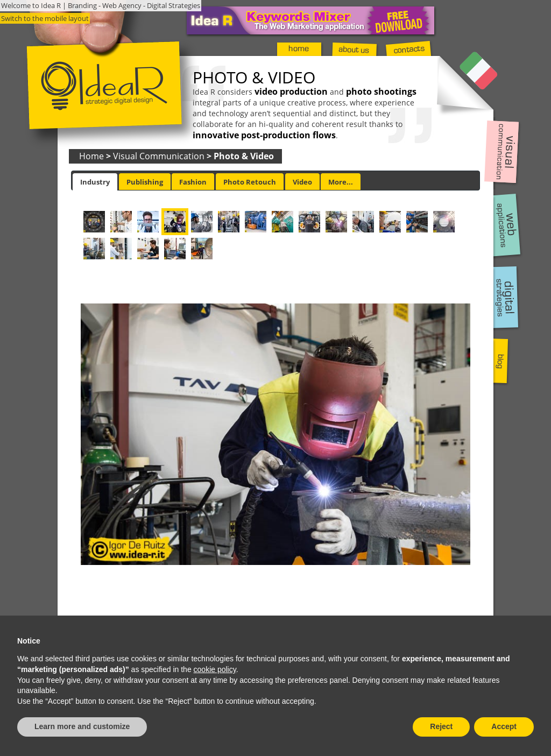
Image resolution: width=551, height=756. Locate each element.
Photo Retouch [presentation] (250, 182)
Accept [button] (504, 726)
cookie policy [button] (215, 669)
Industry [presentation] (95, 182)
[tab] (95, 182)
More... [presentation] (341, 182)
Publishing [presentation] (145, 182)
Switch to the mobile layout (45, 18)
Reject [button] (441, 726)
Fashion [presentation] (193, 182)
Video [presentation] (302, 182)
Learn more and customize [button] (82, 726)
